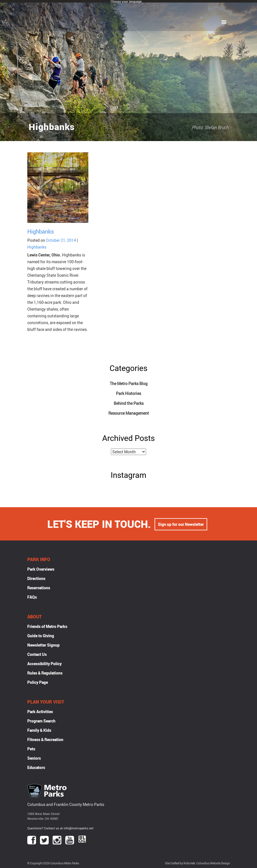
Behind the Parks (129, 403)
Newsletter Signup (43, 645)
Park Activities (40, 712)
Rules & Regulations (45, 673)
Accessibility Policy (44, 664)
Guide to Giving (41, 636)
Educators (36, 767)
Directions (36, 578)
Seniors (34, 758)
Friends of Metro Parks (47, 626)
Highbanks (41, 231)
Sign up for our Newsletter (181, 524)
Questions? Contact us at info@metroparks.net (60, 828)
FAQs (32, 597)
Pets (31, 749)
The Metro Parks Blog (129, 384)
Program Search (41, 721)
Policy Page (38, 682)
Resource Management (129, 413)
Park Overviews (41, 569)
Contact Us (37, 654)
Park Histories (128, 393)
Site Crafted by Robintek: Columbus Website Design (197, 863)
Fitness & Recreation (45, 740)
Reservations (39, 588)
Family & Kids (39, 730)
